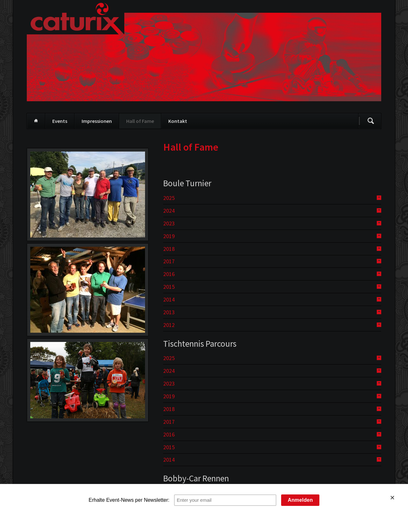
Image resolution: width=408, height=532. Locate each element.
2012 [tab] (169, 325)
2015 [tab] (169, 287)
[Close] (396, 498)
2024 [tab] (169, 211)
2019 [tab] (169, 236)
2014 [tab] (169, 299)
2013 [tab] (169, 312)
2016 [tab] (169, 274)
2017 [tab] (169, 261)
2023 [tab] (169, 223)
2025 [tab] (169, 198)
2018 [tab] (169, 249)
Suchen (371, 121)
